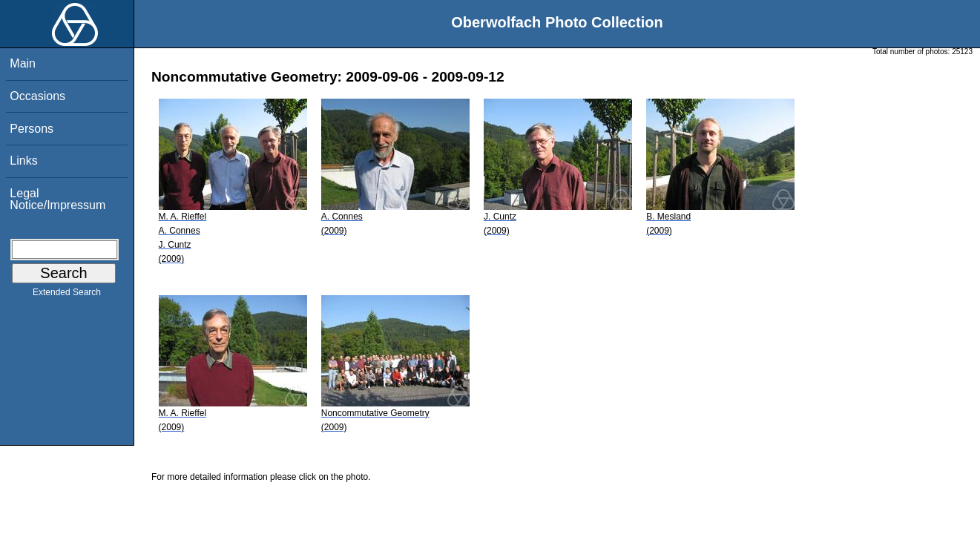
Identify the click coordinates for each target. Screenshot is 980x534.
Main (23, 63)
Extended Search (67, 295)
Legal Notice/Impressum (57, 199)
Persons (32, 129)
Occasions (37, 96)
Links (23, 161)
